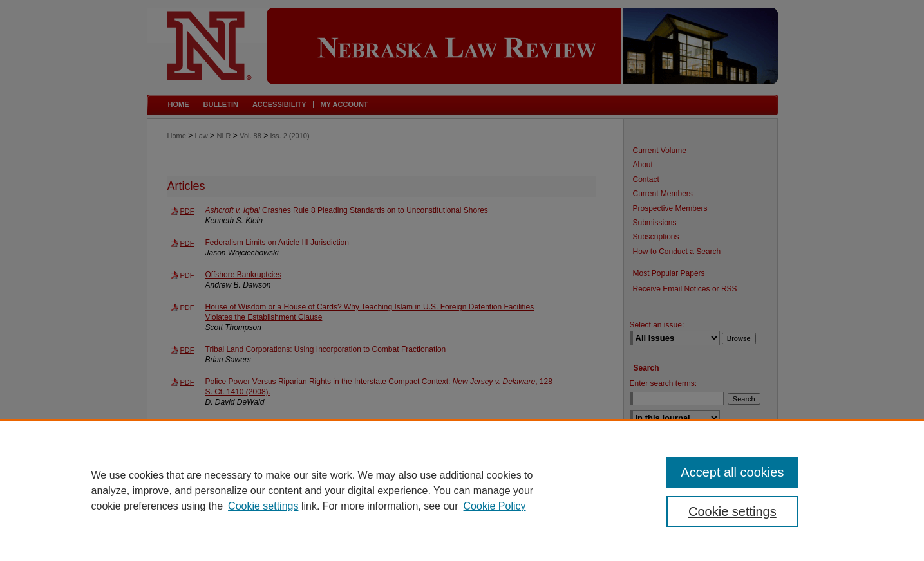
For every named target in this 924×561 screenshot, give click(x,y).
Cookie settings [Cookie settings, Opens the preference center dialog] (732, 511)
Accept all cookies (732, 472)
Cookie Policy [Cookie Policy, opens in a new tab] (495, 506)
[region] (462, 490)
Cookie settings (263, 506)
